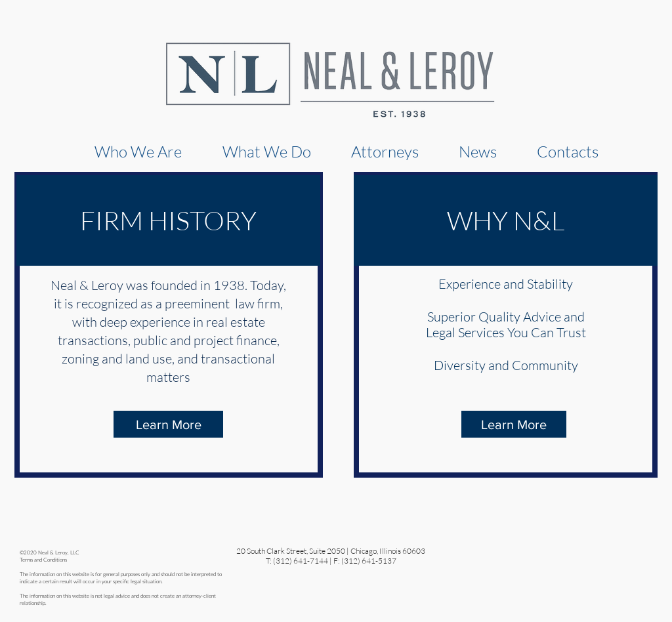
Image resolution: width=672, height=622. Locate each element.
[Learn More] (168, 424)
